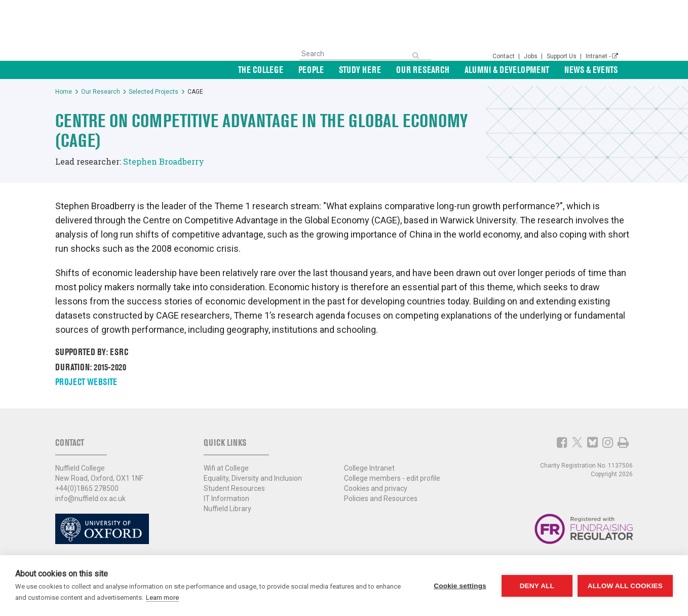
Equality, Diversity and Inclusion (253, 478)
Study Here (360, 70)
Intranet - (602, 56)
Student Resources (234, 488)
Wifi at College (226, 468)
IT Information (226, 498)
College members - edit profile (392, 478)
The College (261, 70)
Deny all (537, 586)
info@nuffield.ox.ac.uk (90, 498)
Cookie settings (460, 586)
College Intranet (369, 468)
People (311, 70)
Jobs (531, 56)
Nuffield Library (227, 509)
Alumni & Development (507, 70)
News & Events (591, 70)
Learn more (162, 598)
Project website (86, 382)
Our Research (423, 70)
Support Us (562, 56)
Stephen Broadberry (164, 161)
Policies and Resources (381, 498)
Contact (504, 56)
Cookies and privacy (376, 488)
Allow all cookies (625, 586)
